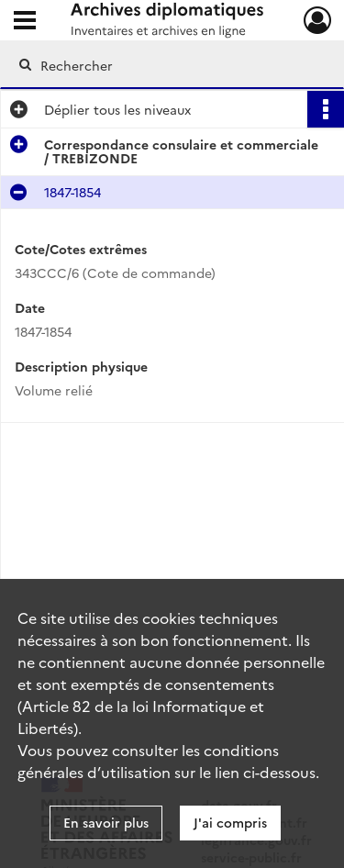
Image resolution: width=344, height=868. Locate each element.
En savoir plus (106, 822)
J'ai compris (230, 822)
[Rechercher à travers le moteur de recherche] (170, 65)
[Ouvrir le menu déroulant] (25, 22)
